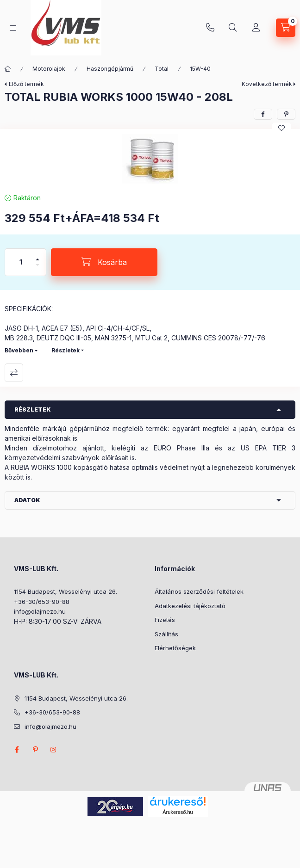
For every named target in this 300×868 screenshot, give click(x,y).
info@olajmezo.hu (40, 611)
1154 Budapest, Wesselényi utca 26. (66, 591)
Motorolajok (49, 69)
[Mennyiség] (21, 262)
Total (162, 69)
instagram (54, 750)
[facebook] (263, 114)
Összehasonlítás (14, 373)
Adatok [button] (27, 500)
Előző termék (26, 84)
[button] (150, 159)
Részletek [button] (33, 409)
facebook (17, 750)
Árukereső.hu (178, 812)
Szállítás (166, 634)
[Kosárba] (104, 262)
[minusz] (37, 269)
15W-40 (200, 69)
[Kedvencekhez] (281, 128)
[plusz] (37, 255)
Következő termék (267, 84)
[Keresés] (233, 28)
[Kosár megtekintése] (286, 28)
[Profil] (256, 28)
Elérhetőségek (175, 648)
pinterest (35, 750)
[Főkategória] (8, 69)
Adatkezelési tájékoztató (190, 606)
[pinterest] (286, 114)
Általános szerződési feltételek (199, 591)
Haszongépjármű (110, 69)
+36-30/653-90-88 (210, 28)
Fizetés (165, 620)
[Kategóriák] (13, 28)
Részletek (66, 350)
